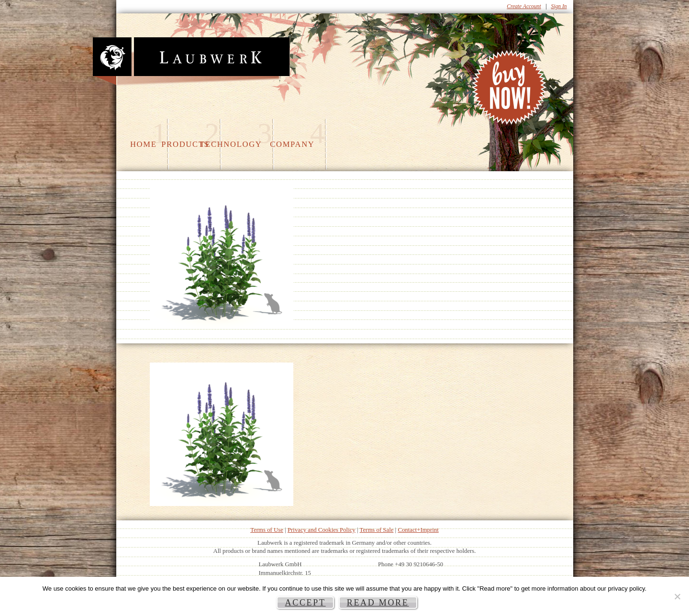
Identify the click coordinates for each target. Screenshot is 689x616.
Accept (305, 603)
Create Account (524, 6)
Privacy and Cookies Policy (322, 530)
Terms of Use (267, 530)
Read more (378, 603)
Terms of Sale (377, 530)
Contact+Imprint (418, 530)
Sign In (559, 6)
